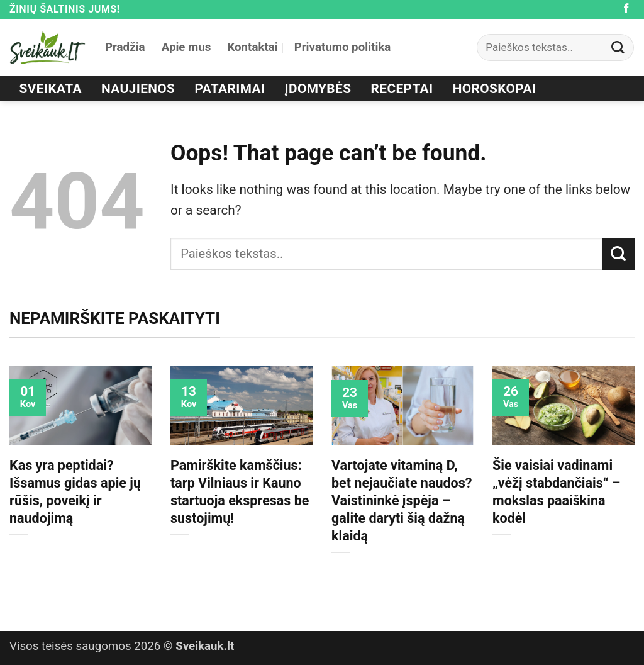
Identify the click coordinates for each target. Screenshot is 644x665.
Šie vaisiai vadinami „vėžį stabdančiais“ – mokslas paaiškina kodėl (556, 492)
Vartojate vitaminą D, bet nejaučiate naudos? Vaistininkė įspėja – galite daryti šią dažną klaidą (402, 500)
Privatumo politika (343, 47)
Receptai (402, 89)
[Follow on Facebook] (626, 9)
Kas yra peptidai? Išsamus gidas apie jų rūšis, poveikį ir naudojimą (75, 492)
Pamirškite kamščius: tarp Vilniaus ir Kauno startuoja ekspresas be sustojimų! (240, 492)
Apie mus (186, 47)
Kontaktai (252, 47)
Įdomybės (318, 89)
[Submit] (618, 47)
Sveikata (51, 89)
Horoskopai (495, 89)
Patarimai (230, 89)
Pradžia (125, 47)
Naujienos (138, 89)
